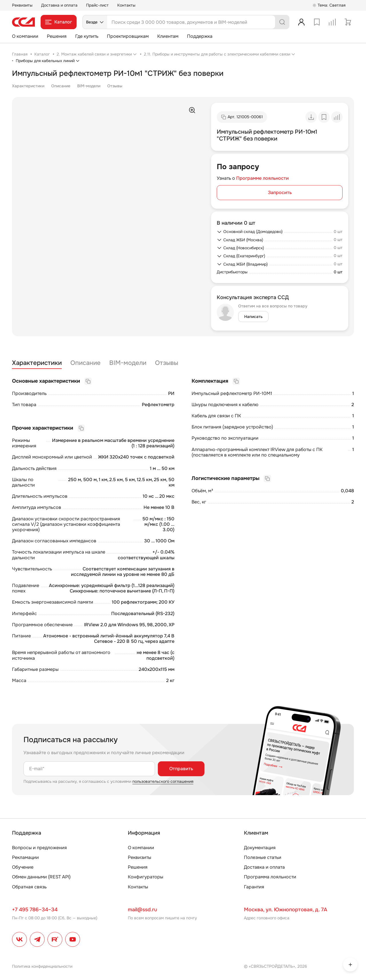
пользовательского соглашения (163, 781)
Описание (61, 86)
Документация (260, 848)
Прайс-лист (97, 5)
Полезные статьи (263, 857)
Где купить (87, 36)
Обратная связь (29, 887)
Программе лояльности (262, 178)
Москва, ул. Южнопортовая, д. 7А (286, 910)
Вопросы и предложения (39, 848)
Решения (57, 36)
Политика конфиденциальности (42, 966)
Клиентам (168, 36)
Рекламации (25, 857)
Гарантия (254, 887)
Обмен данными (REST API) (41, 877)
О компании (25, 36)
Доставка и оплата (59, 5)
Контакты (126, 5)
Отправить (181, 769)
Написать (253, 317)
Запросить (280, 192)
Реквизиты (22, 5)
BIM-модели (89, 86)
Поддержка (200, 36)
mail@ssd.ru (142, 910)
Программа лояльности (270, 877)
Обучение (23, 867)
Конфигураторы (146, 877)
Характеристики (28, 86)
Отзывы (115, 86)
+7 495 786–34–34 (35, 910)
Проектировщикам (128, 36)
